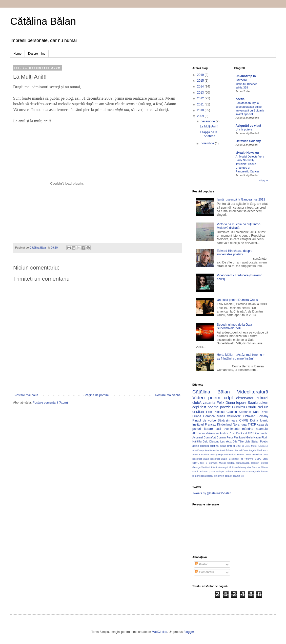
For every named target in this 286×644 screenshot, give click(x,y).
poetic (240, 99)
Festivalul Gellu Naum (247, 437)
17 (243, 446)
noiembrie (208, 143)
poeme (213, 407)
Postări (202, 564)
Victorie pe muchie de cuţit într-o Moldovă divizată (239, 226)
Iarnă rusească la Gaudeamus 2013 (241, 199)
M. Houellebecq (237, 467)
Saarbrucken (258, 403)
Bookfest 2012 (201, 459)
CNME (244, 420)
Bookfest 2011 (260, 454)
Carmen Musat (217, 463)
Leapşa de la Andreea (209, 134)
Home (17, 54)
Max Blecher (253, 467)
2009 (201, 116)
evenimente (232, 429)
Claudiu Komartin (239, 412)
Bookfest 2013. (219, 459)
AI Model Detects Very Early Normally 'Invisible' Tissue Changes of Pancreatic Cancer (250, 164)
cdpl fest (199, 407)
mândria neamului (255, 429)
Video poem (206, 398)
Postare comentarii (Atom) (50, 403)
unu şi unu (234, 446)
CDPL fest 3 (200, 463)
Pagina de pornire (97, 395)
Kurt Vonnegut (220, 467)
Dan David (261, 412)
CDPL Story (261, 459)
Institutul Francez (204, 425)
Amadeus (263, 446)
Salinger (220, 471)
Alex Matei (251, 446)
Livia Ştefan (252, 441)
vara (234, 420)
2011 (201, 104)
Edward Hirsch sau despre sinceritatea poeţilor (235, 253)
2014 (201, 86)
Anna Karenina (201, 454)
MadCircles (159, 632)
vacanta (209, 403)
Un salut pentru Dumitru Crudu (238, 300)
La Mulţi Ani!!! (209, 126)
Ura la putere (244, 129)
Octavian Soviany (248, 141)
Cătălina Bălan (43, 21)
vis (242, 476)
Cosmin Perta (225, 437)
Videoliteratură (253, 392)
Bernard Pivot (244, 454)
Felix (220, 403)
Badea (232, 454)
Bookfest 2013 (245, 433)
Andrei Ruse (227, 433)
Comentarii (204, 572)
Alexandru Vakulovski (206, 433)
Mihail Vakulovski (229, 416)
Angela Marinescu (259, 450)
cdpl (228, 398)
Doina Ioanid (259, 420)
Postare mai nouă (26, 395)
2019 (201, 75)
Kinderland (224, 425)
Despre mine (37, 54)
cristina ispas (218, 446)
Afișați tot (264, 181)
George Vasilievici (202, 467)
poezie (225, 407)
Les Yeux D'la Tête (232, 441)
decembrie (208, 121)
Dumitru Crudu (244, 407)
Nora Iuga (240, 425)
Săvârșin (224, 420)
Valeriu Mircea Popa (237, 471)
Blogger (189, 632)
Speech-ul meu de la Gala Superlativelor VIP (234, 326)
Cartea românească (238, 463)
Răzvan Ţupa (207, 471)
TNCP (252, 425)
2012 (201, 98)
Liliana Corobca (203, 416)
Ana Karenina (212, 450)
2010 (201, 110)
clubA (197, 403)
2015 (201, 81)
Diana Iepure (236, 403)
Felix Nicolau (215, 412)
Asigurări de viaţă (248, 126)
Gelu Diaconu (211, 441)
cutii (218, 429)
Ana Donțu (198, 450)
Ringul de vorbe (204, 420)
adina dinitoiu (201, 446)
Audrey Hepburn (219, 454)
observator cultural (252, 398)
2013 (201, 93)
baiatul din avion (215, 476)
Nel (260, 407)
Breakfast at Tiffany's (241, 459)
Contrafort (210, 437)
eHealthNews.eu (247, 153)
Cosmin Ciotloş (260, 463)
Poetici (264, 441)
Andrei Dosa (242, 450)
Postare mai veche (168, 395)
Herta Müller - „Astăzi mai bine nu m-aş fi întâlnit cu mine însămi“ (242, 357)
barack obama (232, 476)
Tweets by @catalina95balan (212, 493)
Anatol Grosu (227, 450)
